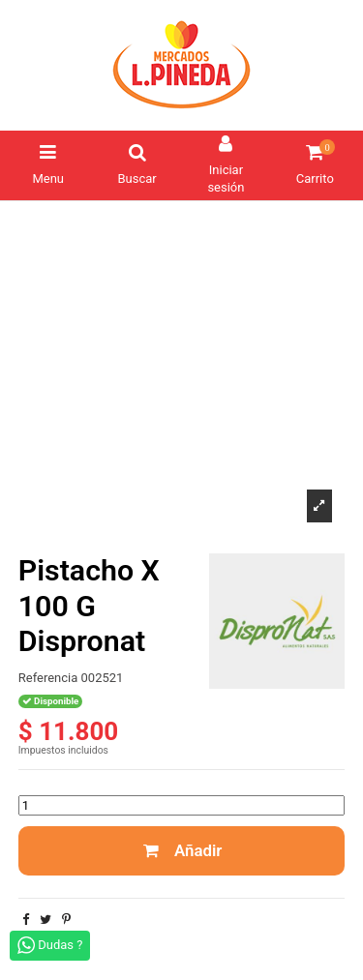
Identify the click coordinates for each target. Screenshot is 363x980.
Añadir (182, 850)
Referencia (48, 678)
